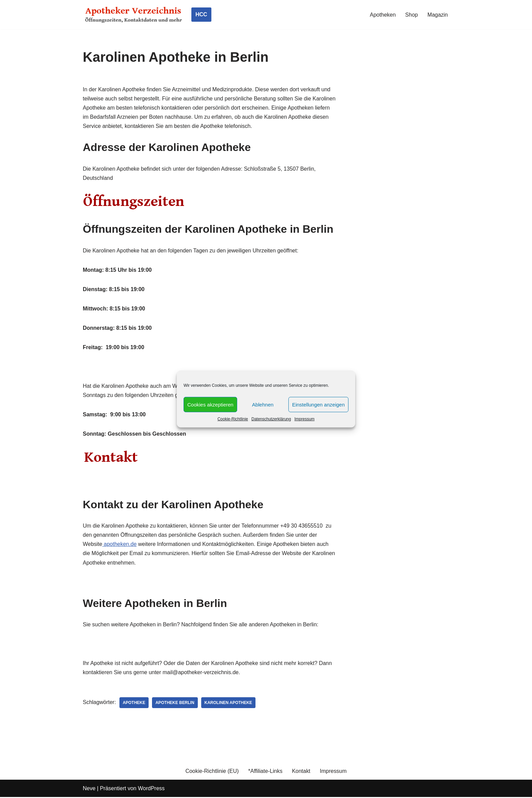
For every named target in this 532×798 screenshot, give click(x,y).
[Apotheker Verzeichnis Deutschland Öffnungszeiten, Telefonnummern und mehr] (134, 15)
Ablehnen (263, 404)
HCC (201, 14)
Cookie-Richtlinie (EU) (212, 772)
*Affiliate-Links (265, 772)
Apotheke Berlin (175, 704)
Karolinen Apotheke (229, 704)
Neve (89, 789)
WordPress (151, 789)
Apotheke (134, 704)
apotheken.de (120, 545)
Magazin (438, 15)
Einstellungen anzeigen (318, 404)
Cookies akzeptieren (210, 404)
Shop (411, 15)
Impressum (305, 419)
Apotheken (383, 15)
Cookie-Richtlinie (233, 419)
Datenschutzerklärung (271, 419)
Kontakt (301, 772)
